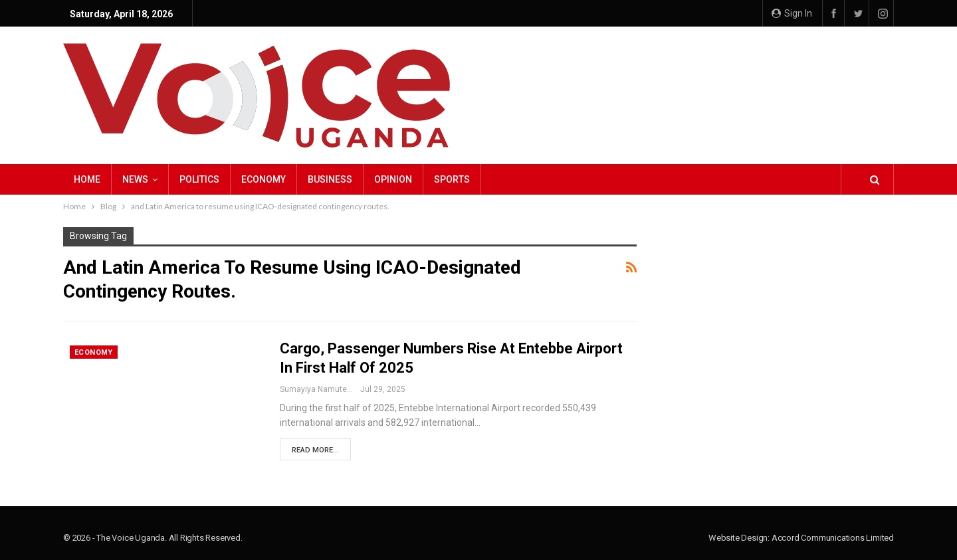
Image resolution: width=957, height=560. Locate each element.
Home (87, 179)
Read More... (315, 450)
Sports (452, 179)
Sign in (792, 13)
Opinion (393, 179)
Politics (199, 179)
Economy (264, 179)
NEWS (135, 179)
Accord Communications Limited (833, 538)
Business (330, 179)
